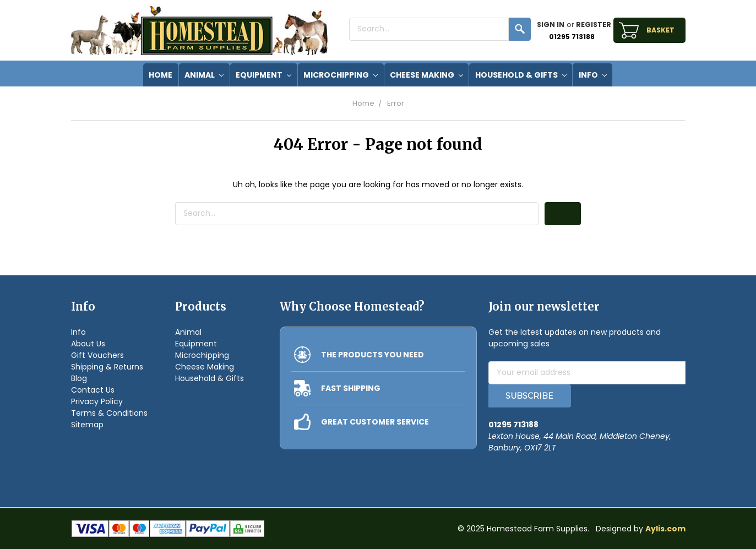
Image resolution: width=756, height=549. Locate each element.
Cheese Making (426, 75)
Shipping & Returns (107, 367)
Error (396, 103)
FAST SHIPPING (351, 388)
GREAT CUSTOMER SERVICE (375, 422)
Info (593, 75)
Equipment (263, 75)
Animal (204, 75)
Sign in (551, 25)
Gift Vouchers (97, 355)
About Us (88, 344)
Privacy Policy (97, 401)
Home (363, 103)
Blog (79, 378)
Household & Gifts (521, 75)
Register (594, 25)
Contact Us (93, 390)
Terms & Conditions (109, 413)
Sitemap (87, 425)
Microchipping (341, 75)
